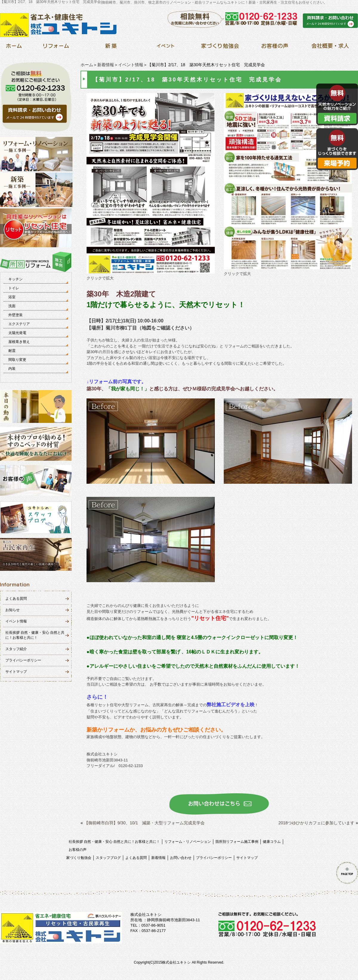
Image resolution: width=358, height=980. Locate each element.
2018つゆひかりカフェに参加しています (316, 823)
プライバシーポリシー (23, 660)
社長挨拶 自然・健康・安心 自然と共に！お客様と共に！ (114, 842)
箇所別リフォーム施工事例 (237, 842)
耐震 (12, 351)
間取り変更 (17, 360)
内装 (12, 369)
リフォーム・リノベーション (188, 842)
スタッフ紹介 (16, 649)
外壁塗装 (16, 315)
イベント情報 (131, 65)
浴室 (12, 297)
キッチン (16, 279)
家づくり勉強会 (79, 858)
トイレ (14, 288)
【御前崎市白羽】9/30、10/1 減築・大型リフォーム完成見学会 (145, 823)
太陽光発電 (17, 333)
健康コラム (272, 842)
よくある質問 (16, 599)
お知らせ (13, 610)
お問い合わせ (181, 858)
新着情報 (106, 65)
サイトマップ (16, 672)
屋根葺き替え (19, 342)
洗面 (12, 306)
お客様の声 (78, 850)
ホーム (87, 65)
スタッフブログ (108, 858)
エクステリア (19, 324)
